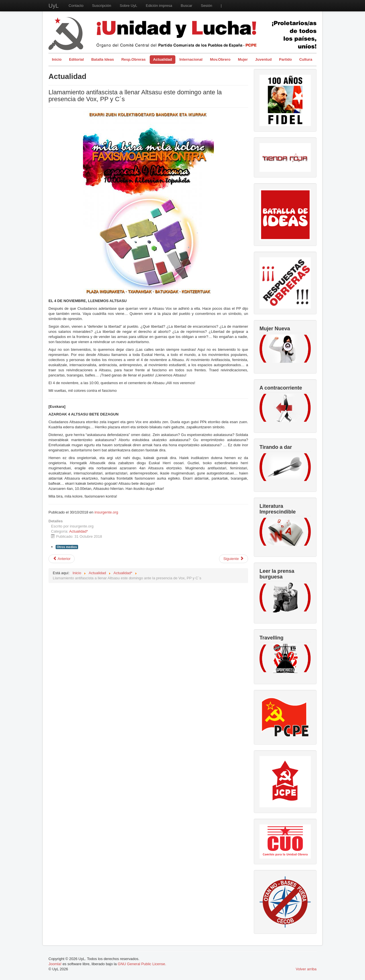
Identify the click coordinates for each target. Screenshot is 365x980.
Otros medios (67, 547)
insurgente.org (106, 512)
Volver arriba (306, 969)
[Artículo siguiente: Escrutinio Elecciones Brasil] (234, 559)
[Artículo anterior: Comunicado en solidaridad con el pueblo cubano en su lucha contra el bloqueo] (62, 559)
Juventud (263, 59)
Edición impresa (159, 6)
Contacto (76, 6)
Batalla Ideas (103, 59)
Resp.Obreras (133, 59)
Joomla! (55, 964)
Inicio (57, 59)
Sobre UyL (128, 6)
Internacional (191, 59)
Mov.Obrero (220, 59)
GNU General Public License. (142, 964)
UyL (54, 6)
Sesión (206, 6)
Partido (286, 59)
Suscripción (102, 6)
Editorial (76, 59)
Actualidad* (79, 531)
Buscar (186, 6)
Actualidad (163, 59)
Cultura (306, 59)
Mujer (243, 59)
